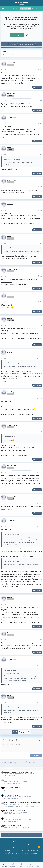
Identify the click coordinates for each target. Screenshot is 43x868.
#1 (41, 70)
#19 (41, 666)
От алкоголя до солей (11, 795)
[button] (3, 9)
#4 (41, 154)
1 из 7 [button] (15, 732)
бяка (9, 147)
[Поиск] (41, 9)
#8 (41, 276)
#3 (41, 124)
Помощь (27, 847)
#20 (41, 702)
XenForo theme (28, 853)
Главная (34, 847)
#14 (41, 473)
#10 (41, 325)
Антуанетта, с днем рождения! (14, 780)
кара (9, 695)
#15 (41, 503)
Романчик (11, 94)
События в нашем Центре (12, 783)
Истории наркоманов (11, 791)
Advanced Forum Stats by (22, 850)
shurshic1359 (8, 54)
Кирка (10, 318)
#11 (41, 358)
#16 (41, 526)
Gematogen (11, 392)
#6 (41, 210)
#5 (41, 187)
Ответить (38, 87)
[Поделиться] (38, 70)
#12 (41, 399)
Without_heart (12, 269)
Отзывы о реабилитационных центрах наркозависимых (21, 806)
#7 (41, 243)
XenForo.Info (16, 852)
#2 (41, 101)
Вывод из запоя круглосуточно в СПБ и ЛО (18, 772)
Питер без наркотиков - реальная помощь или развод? (22, 803)
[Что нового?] (37, 9)
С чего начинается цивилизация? (15, 810)
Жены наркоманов (10, 775)
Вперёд (22, 732)
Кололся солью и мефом (12, 787)
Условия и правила (27, 844)
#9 (41, 302)
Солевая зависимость (11, 818)
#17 (41, 604)
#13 (41, 432)
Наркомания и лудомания (13, 826)
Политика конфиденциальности (13, 847)
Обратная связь (15, 844)
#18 (41, 640)
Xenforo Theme (13, 853)
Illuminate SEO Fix (19, 841)
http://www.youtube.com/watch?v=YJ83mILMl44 (17, 409)
